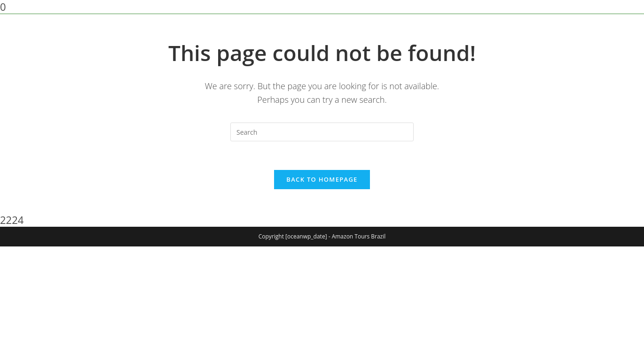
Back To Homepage (322, 179)
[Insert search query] (322, 132)
